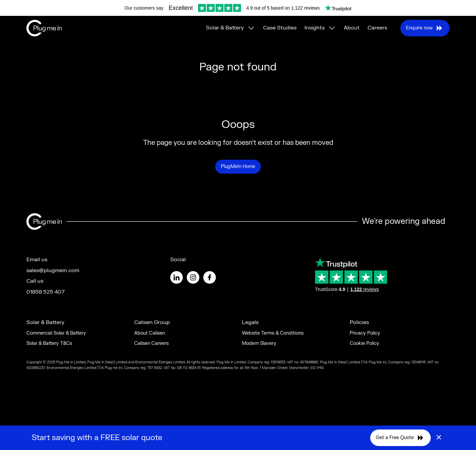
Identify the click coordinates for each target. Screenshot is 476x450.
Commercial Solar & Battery (56, 333)
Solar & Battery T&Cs (49, 343)
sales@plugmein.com (53, 270)
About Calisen (150, 333)
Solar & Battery (225, 28)
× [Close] (439, 438)
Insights (315, 28)
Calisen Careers (151, 343)
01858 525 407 (45, 292)
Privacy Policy (365, 333)
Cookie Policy (364, 343)
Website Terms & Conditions (273, 333)
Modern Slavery (259, 343)
